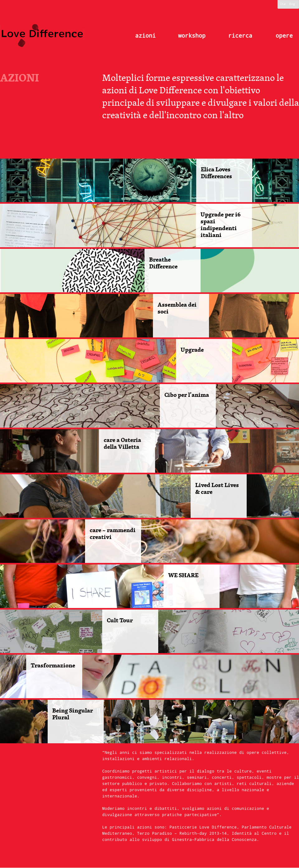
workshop (192, 36)
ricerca (240, 36)
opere (284, 36)
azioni (145, 36)
